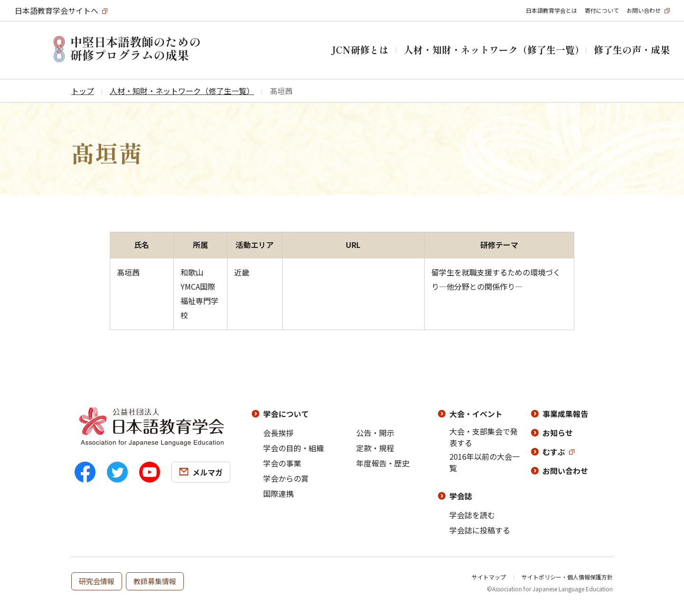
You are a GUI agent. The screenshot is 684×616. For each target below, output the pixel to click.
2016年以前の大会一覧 (484, 462)
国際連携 (278, 493)
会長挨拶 (278, 433)
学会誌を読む (472, 515)
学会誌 (461, 496)
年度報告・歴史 (383, 463)
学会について (286, 414)
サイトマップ (489, 577)
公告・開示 (375, 433)
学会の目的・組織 (294, 448)
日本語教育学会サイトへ (57, 10)
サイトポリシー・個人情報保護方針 (567, 577)
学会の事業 (282, 463)
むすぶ (554, 452)
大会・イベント (476, 414)
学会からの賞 (286, 478)
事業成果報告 (565, 414)
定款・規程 (375, 448)
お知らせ (558, 433)
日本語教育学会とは (551, 10)
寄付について (602, 10)
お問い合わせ (644, 10)
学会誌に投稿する (480, 530)
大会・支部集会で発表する (484, 437)
